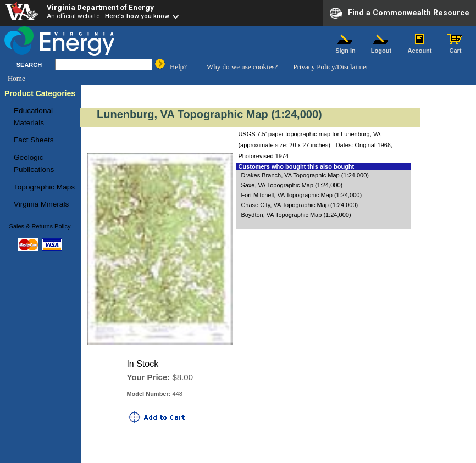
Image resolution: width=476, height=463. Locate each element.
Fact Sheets (34, 140)
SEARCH (29, 65)
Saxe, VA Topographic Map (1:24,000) (292, 185)
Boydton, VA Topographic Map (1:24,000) (296, 215)
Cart (456, 48)
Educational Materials (33, 117)
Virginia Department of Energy (100, 7)
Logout (381, 48)
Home (16, 78)
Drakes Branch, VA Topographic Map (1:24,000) (305, 175)
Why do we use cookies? (242, 67)
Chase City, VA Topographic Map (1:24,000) (299, 205)
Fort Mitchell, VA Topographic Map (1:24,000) (301, 195)
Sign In (346, 48)
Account (420, 48)
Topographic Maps (44, 187)
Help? (178, 67)
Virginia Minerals (41, 204)
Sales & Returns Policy (40, 226)
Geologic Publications (34, 163)
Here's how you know (137, 16)
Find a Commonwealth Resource (400, 13)
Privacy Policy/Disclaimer (331, 67)
